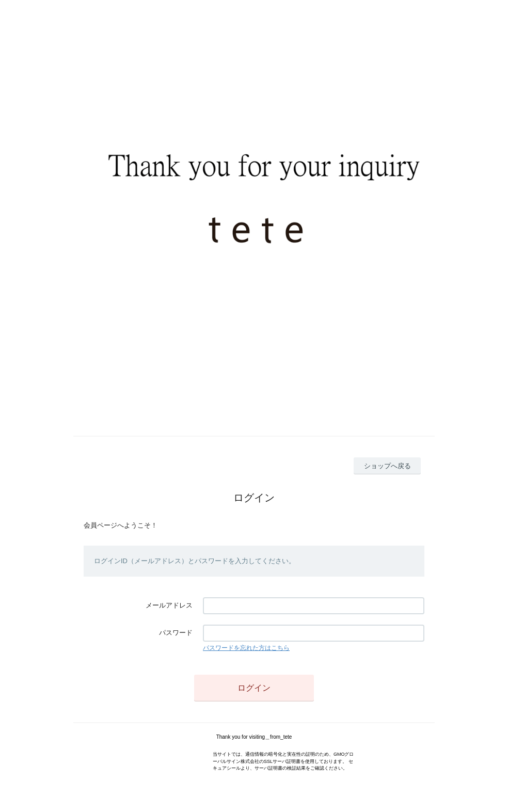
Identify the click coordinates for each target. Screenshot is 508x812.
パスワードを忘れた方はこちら (246, 648)
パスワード (176, 633)
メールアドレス (169, 605)
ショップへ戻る (387, 466)
